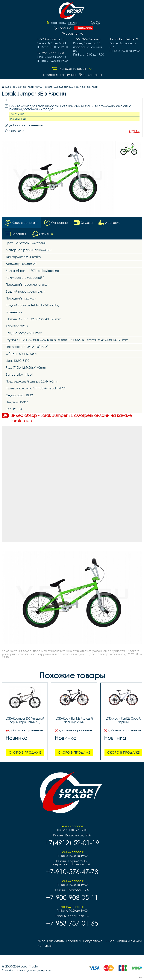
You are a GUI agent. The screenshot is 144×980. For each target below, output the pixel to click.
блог (82, 75)
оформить (83, 28)
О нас (110, 941)
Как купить (68, 75)
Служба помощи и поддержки (26, 970)
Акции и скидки (129, 941)
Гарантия (50, 75)
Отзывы (134, 131)
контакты (95, 75)
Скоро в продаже (25, 752)
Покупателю (93, 941)
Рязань (73, 23)
